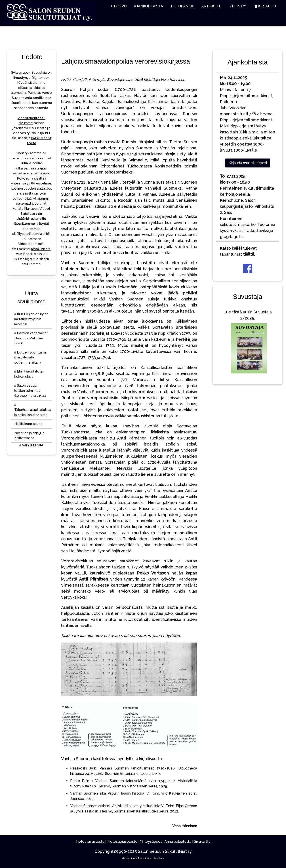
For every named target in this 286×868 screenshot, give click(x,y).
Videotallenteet (31, 244)
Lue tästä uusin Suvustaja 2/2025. (248, 343)
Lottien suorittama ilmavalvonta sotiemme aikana (30, 357)
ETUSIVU (119, 6)
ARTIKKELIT (212, 6)
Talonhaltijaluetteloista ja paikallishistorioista (33, 410)
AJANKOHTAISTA (148, 6)
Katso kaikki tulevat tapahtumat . (238, 251)
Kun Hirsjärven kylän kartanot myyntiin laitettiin (31, 319)
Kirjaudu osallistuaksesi (248, 163)
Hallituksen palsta (28, 424)
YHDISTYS (239, 6)
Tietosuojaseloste (122, 841)
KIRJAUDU (265, 6)
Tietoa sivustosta (90, 841)
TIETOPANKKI (182, 6)
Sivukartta (202, 841)
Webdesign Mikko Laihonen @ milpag (143, 858)
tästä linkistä (41, 249)
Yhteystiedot (151, 841)
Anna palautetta (178, 841)
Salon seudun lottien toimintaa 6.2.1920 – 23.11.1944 (30, 391)
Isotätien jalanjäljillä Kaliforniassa (29, 436)
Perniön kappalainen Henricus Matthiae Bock (31, 338)
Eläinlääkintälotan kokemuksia (29, 374)
